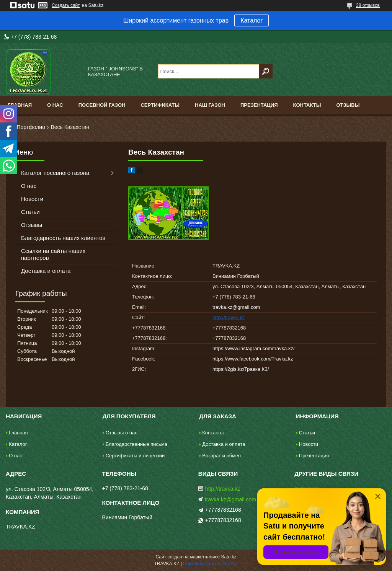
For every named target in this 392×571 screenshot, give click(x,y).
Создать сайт (66, 5)
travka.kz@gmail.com (236, 307)
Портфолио (31, 127)
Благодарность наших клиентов (63, 238)
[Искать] (266, 71)
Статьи (30, 212)
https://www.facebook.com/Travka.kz (253, 359)
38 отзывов (368, 5)
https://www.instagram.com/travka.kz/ (254, 348)
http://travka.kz (229, 317)
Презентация (259, 105)
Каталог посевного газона (55, 173)
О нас (55, 105)
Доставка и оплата (46, 271)
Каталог (252, 20)
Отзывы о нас (122, 433)
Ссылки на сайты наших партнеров (53, 254)
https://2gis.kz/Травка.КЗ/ (241, 369)
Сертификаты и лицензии (135, 456)
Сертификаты (160, 105)
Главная (20, 105)
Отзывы (348, 105)
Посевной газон (102, 105)
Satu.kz (229, 557)
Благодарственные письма (136, 444)
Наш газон (210, 105)
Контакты (307, 105)
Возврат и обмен (221, 456)
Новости (32, 199)
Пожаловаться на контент (210, 564)
